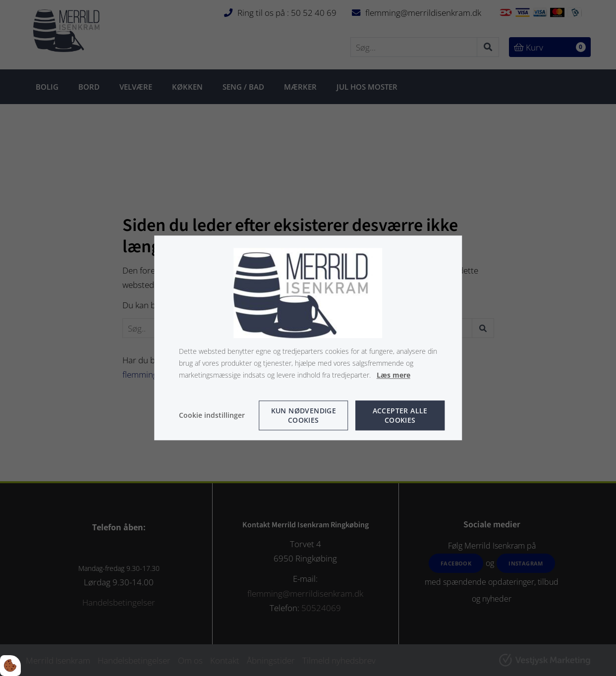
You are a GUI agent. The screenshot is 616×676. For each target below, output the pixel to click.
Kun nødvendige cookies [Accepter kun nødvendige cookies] (304, 416)
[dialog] (308, 338)
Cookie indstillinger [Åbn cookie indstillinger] (212, 416)
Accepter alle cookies (400, 416)
